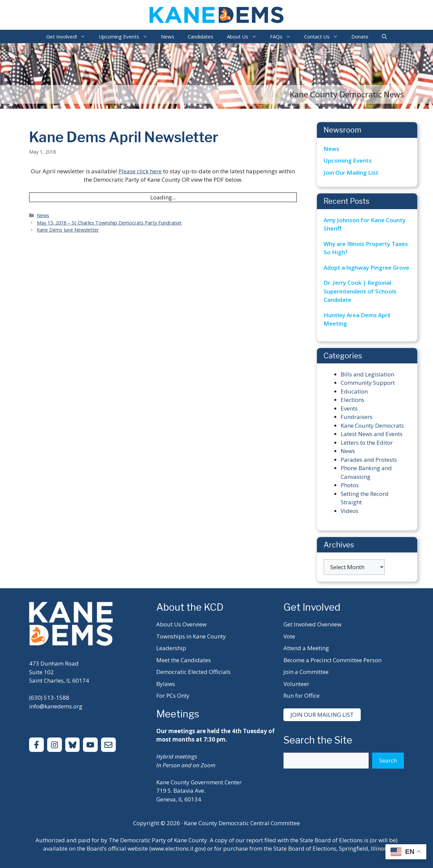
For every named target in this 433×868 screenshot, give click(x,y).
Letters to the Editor (367, 443)
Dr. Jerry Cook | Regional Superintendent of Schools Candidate (360, 291)
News (168, 36)
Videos (350, 511)
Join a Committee (306, 672)
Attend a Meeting (306, 648)
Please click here (140, 171)
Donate (360, 36)
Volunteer (296, 684)
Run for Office (301, 696)
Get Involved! (69, 36)
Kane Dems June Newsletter (68, 230)
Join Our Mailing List (351, 172)
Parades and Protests (369, 460)
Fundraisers (357, 417)
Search (388, 760)
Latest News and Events (372, 434)
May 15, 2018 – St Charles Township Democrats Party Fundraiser (109, 223)
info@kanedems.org (56, 706)
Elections (353, 400)
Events (349, 408)
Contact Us (324, 36)
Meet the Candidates (184, 660)
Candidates (201, 36)
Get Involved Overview (312, 624)
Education (354, 391)
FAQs (284, 36)
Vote (289, 636)
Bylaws (166, 684)
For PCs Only (173, 696)
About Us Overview (181, 624)
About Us (245, 36)
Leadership (171, 648)
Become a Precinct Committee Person (332, 660)
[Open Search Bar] (384, 36)
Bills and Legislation (367, 374)
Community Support (368, 383)
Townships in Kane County (191, 636)
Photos (350, 485)
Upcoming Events (126, 36)
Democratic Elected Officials (193, 672)
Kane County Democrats (372, 425)
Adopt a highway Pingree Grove (366, 268)
